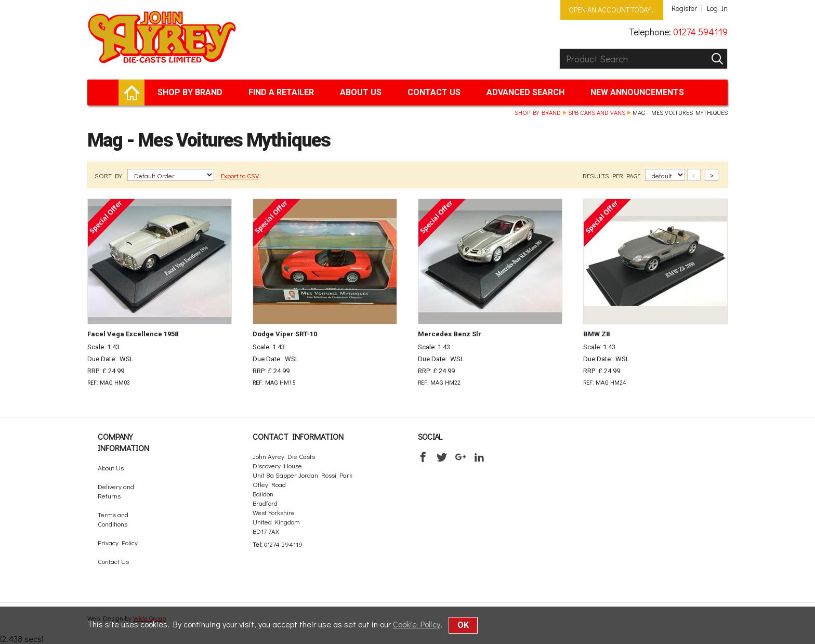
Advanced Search (525, 92)
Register (684, 8)
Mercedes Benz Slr (450, 334)
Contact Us (434, 92)
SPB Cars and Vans (597, 112)
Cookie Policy (417, 624)
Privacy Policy (118, 542)
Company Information (123, 442)
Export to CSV (240, 175)
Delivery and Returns (116, 491)
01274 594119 (700, 32)
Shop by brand (190, 92)
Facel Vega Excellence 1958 (133, 334)
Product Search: (560, 49)
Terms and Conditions (113, 519)
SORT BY (109, 175)
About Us (361, 92)
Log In (717, 8)
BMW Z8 (596, 334)
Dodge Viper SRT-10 (285, 334)
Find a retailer (281, 92)
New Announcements (637, 92)
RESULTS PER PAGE (612, 175)
